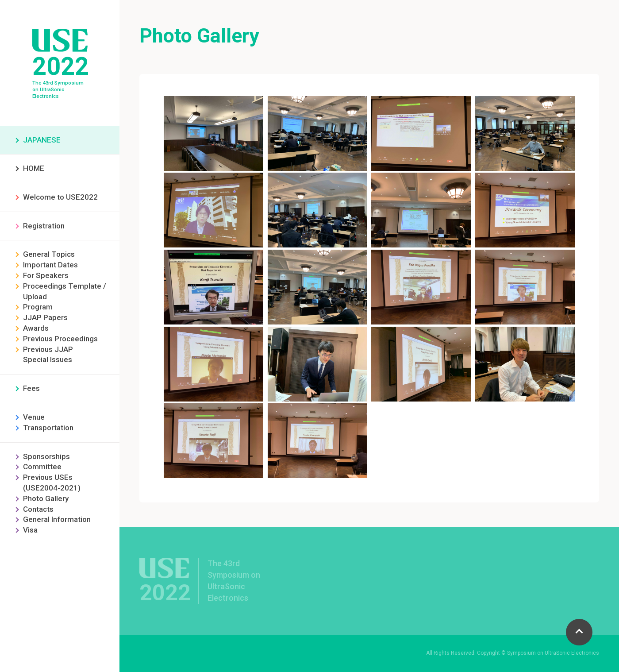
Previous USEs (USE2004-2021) (52, 483)
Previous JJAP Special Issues (48, 355)
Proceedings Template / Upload (65, 291)
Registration (44, 226)
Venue (34, 417)
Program (38, 307)
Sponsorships (46, 456)
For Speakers (46, 275)
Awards (36, 328)
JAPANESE (42, 140)
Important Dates (50, 265)
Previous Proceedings (60, 339)
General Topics (49, 254)
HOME (34, 168)
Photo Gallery (46, 498)
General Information (57, 519)
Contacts (38, 509)
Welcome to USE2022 (60, 197)
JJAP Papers (45, 317)
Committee (42, 467)
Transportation (48, 428)
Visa (30, 530)
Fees (31, 388)
